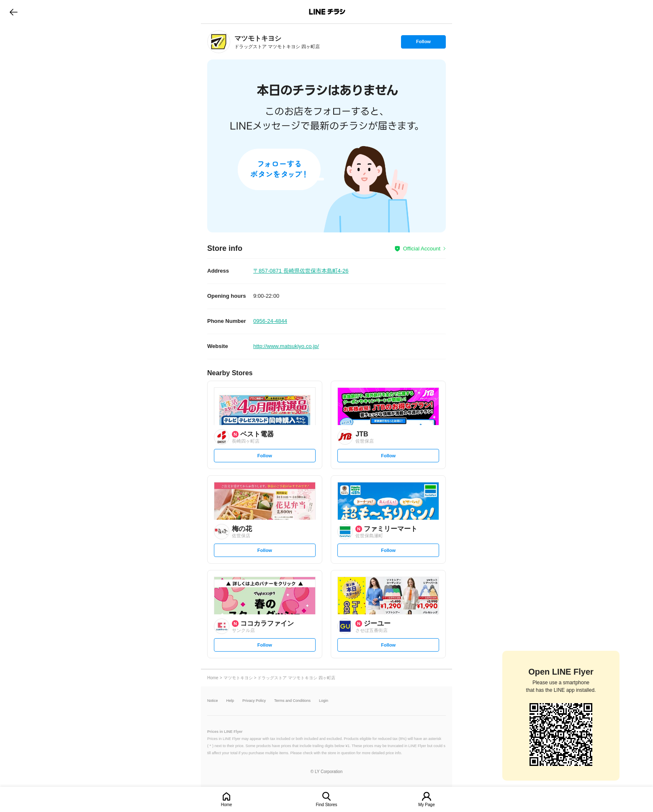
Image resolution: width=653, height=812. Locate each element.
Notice (213, 701)
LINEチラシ (327, 12)
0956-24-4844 (270, 321)
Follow (423, 44)
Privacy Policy (254, 701)
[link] (219, 42)
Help (230, 701)
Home (227, 805)
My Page (426, 805)
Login (324, 701)
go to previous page (14, 12)
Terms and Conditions (292, 701)
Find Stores (326, 805)
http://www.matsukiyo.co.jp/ (286, 346)
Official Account (422, 249)
